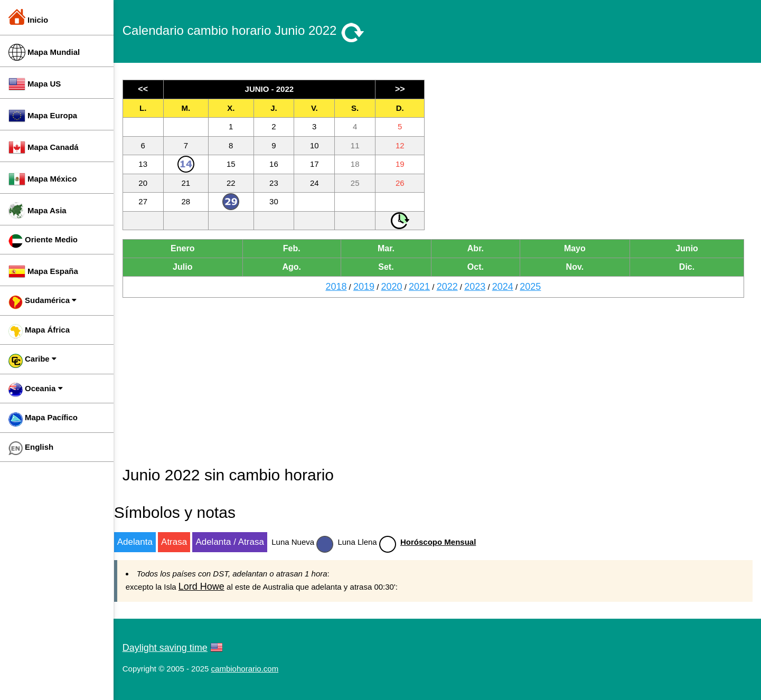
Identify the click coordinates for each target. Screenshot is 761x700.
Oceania (36, 390)
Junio (688, 248)
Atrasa (182, 542)
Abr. (479, 248)
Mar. (391, 248)
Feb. (298, 248)
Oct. (479, 267)
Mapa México (43, 179)
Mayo (577, 248)
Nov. (577, 267)
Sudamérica (43, 302)
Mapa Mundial (44, 52)
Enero (190, 248)
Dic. (687, 267)
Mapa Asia (37, 211)
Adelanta (143, 542)
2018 (340, 287)
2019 (368, 287)
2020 (396, 287)
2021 (424, 287)
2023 (479, 287)
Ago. (298, 267)
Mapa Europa (43, 116)
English (31, 448)
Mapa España (43, 271)
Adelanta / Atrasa (238, 542)
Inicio (28, 17)
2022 (451, 287)
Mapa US (35, 84)
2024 (506, 287)
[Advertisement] (595, 154)
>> (404, 89)
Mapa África (39, 331)
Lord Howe (209, 587)
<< (151, 89)
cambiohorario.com (253, 669)
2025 (534, 287)
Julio (190, 267)
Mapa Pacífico (43, 419)
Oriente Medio (43, 241)
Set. (391, 267)
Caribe (32, 361)
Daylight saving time (173, 648)
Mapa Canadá (44, 147)
